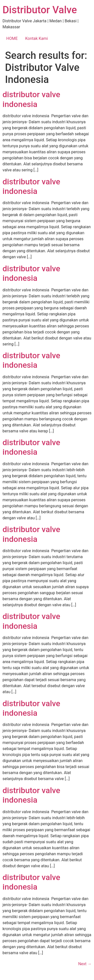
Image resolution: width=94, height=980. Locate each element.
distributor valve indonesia (31, 99)
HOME (12, 38)
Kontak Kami (36, 38)
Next (85, 964)
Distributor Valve (40, 10)
